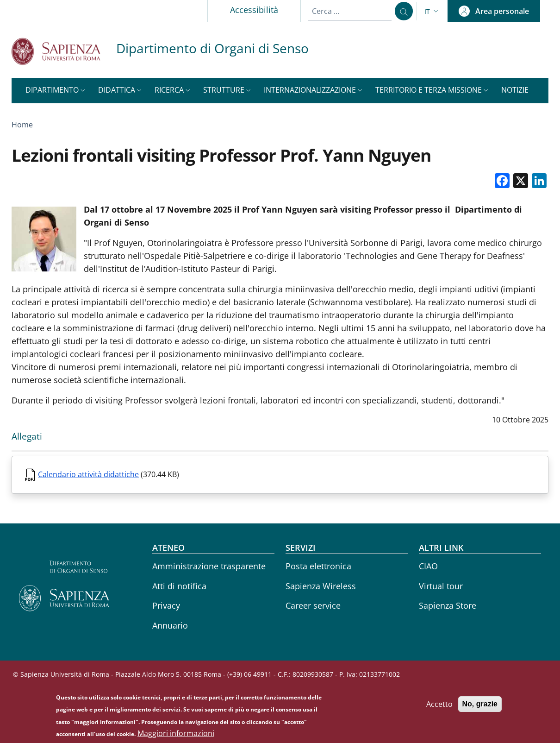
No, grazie (480, 704)
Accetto (439, 705)
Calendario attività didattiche (88, 474)
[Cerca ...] (403, 11)
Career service (313, 605)
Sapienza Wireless (321, 586)
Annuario (170, 625)
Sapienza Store (448, 605)
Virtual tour (441, 586)
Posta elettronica (318, 566)
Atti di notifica (179, 586)
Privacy (166, 605)
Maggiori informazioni (176, 734)
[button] (432, 11)
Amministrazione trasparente (209, 566)
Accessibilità (252, 10)
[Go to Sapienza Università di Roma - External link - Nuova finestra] (64, 51)
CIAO (428, 566)
